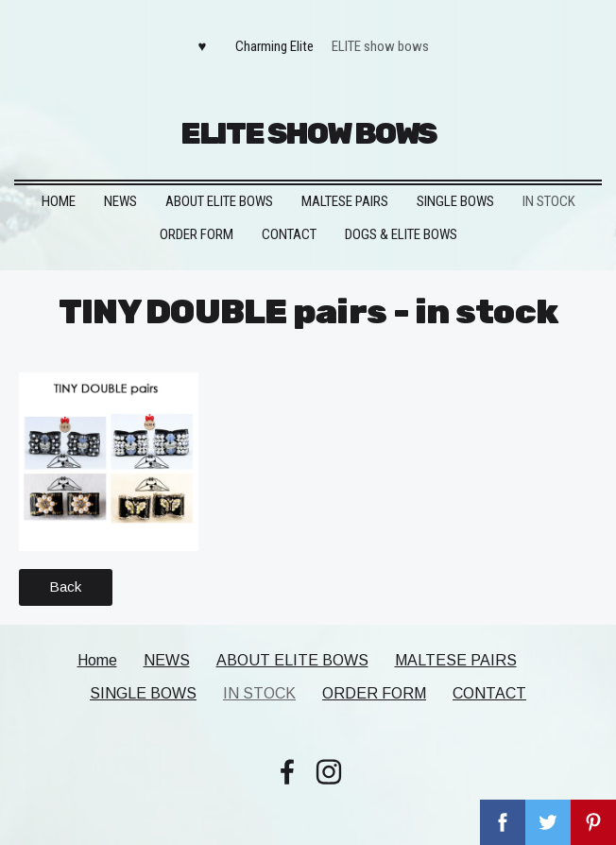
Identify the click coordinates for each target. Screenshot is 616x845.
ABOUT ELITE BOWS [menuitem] (219, 201)
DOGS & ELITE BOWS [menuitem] (401, 234)
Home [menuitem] (59, 201)
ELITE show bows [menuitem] (380, 46)
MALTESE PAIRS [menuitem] (345, 201)
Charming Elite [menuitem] (274, 46)
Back (65, 586)
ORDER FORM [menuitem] (197, 234)
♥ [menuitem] (203, 46)
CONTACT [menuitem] (289, 234)
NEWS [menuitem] (120, 201)
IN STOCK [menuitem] (549, 201)
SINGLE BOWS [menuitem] (455, 201)
